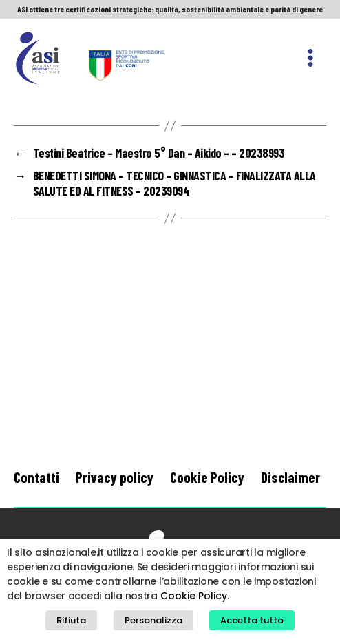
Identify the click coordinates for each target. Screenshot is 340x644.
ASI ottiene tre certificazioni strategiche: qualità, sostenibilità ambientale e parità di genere (170, 9)
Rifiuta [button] (71, 620)
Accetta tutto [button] (252, 620)
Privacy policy (115, 477)
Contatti (36, 477)
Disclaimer (290, 477)
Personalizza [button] (153, 620)
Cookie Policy (207, 477)
